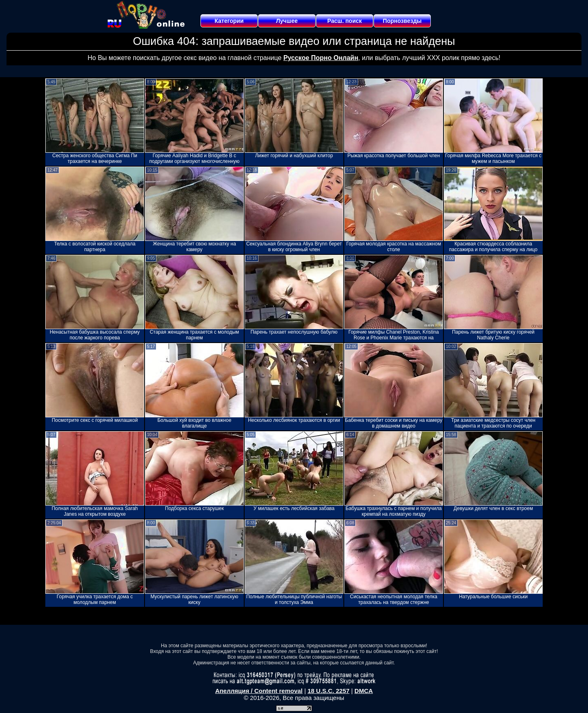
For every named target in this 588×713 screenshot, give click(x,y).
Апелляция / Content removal (259, 691)
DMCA (364, 691)
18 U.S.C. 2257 (329, 691)
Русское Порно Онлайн (321, 58)
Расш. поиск (344, 21)
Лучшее (287, 21)
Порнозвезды (402, 21)
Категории (229, 21)
